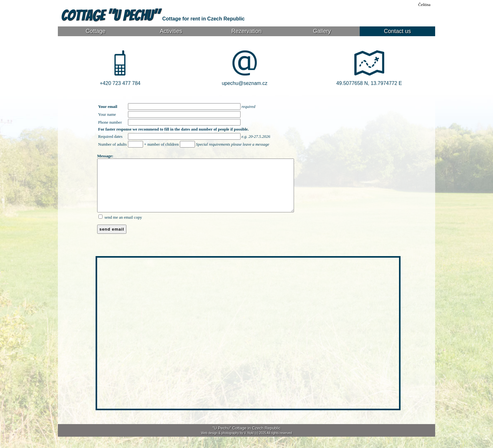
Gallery (322, 31)
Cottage (95, 31)
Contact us (397, 31)
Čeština (424, 5)
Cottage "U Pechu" (112, 15)
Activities (171, 31)
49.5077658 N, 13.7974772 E (369, 83)
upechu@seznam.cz (244, 83)
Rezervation (246, 31)
